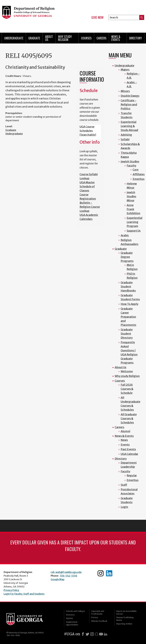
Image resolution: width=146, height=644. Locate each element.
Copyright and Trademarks (98, 612)
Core (136, 170)
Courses (86, 38)
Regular (132, 475)
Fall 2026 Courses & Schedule (127, 389)
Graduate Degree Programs (127, 257)
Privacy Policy (11, 590)
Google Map (58, 579)
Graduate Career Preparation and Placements (128, 317)
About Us (49, 38)
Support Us (134, 231)
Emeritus (139, 179)
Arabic (125, 235)
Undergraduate (14, 38)
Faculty (131, 166)
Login (124, 507)
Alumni (125, 431)
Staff (124, 485)
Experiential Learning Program (135, 222)
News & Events (116, 38)
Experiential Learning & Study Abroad (129, 126)
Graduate (34, 38)
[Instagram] (92, 634)
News (124, 440)
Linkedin (110, 573)
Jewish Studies (130, 161)
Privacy (95, 617)
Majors (125, 70)
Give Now (98, 17)
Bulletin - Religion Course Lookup (90, 207)
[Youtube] (101, 634)
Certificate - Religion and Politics (129, 104)
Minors (125, 91)
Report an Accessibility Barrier (126, 612)
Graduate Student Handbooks (128, 286)
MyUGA (69, 618)
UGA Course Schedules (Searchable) (88, 131)
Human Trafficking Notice (125, 619)
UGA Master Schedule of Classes (87, 186)
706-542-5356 (68, 576)
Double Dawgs (130, 96)
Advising (126, 135)
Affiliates (139, 174)
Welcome (127, 371)
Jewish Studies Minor (131, 196)
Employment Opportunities (72, 623)
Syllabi (125, 139)
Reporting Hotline (124, 624)
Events (125, 445)
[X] (87, 634)
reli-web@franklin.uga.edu (66, 572)
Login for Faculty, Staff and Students (24, 594)
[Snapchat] (97, 634)
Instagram (101, 573)
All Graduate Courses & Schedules (129, 418)
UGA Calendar (129, 454)
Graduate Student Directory (127, 334)
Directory (136, 38)
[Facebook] (83, 634)
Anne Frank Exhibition (133, 209)
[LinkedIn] (106, 634)
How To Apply (130, 304)
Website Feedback (99, 621)
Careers (101, 38)
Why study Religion (65, 38)
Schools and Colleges (75, 611)
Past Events (128, 449)
